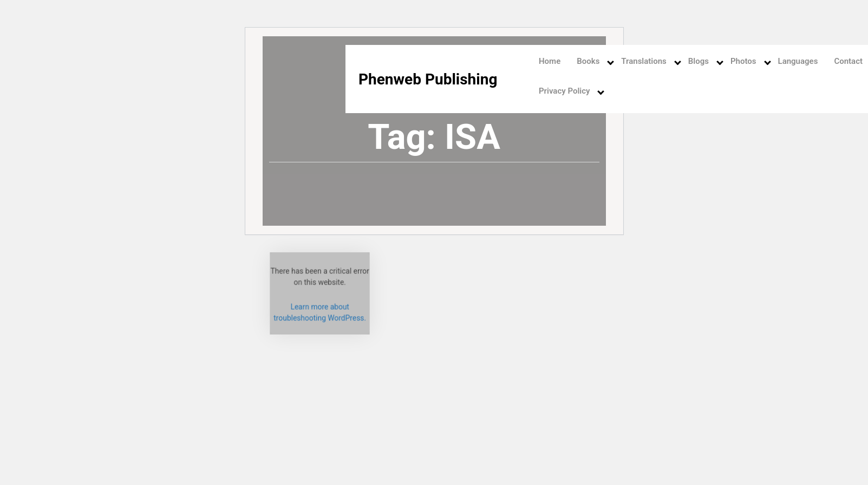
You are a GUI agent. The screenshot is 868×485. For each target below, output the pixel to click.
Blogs (699, 61)
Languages (798, 61)
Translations (644, 61)
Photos (743, 61)
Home (550, 61)
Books (588, 61)
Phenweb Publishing (428, 79)
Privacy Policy (564, 91)
